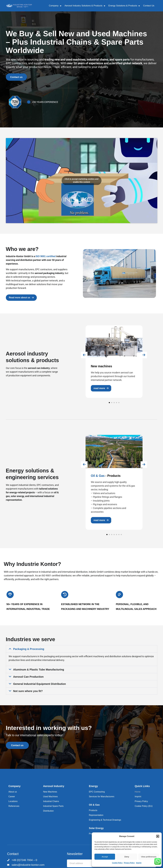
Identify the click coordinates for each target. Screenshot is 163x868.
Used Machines (50, 800)
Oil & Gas (94, 808)
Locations (13, 805)
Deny (127, 857)
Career (12, 800)
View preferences (149, 857)
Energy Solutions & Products (124, 6)
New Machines (50, 795)
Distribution (48, 814)
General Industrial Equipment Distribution (40, 686)
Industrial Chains (51, 805)
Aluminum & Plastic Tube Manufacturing (39, 671)
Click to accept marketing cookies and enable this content (81, 182)
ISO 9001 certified (46, 258)
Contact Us (149, 6)
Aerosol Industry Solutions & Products (85, 6)
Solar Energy (96, 832)
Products (93, 814)
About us (13, 795)
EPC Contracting (97, 795)
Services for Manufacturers (102, 800)
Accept (105, 857)
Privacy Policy (129, 863)
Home (138, 795)
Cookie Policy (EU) (144, 810)
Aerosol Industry (54, 790)
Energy (93, 790)
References (14, 810)
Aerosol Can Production (28, 679)
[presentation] (76, 359)
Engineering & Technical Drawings (105, 823)
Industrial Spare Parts (53, 810)
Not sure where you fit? (28, 693)
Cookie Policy (117, 863)
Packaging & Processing (29, 651)
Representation (96, 819)
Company (55, 6)
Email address (74, 861)
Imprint (139, 863)
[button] (158, 836)
